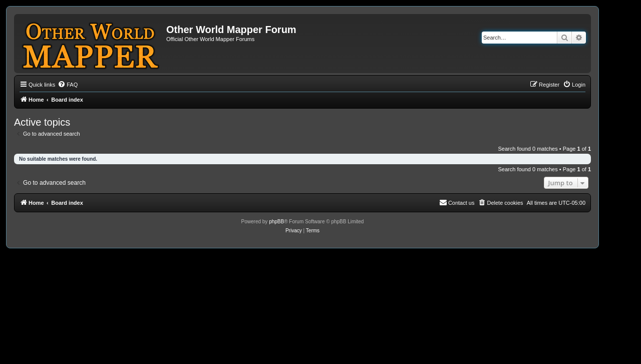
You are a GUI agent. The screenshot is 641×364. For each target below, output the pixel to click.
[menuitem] (68, 85)
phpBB (276, 222)
